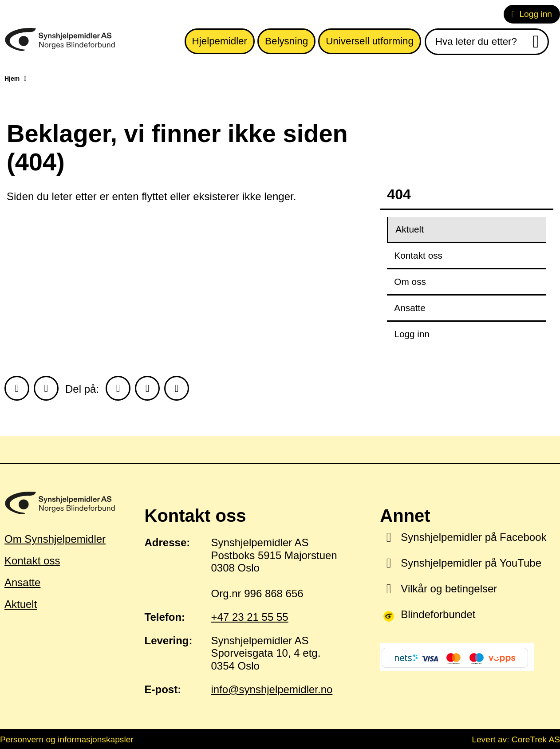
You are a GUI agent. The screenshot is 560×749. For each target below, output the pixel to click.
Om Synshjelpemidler (55, 539)
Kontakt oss (418, 255)
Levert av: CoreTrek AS (516, 739)
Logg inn (532, 14)
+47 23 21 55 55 (250, 617)
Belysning (286, 41)
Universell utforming (370, 41)
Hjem (12, 79)
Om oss (410, 282)
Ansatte (410, 308)
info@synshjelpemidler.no (272, 689)
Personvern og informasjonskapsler (67, 739)
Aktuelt (410, 229)
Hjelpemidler (220, 41)
